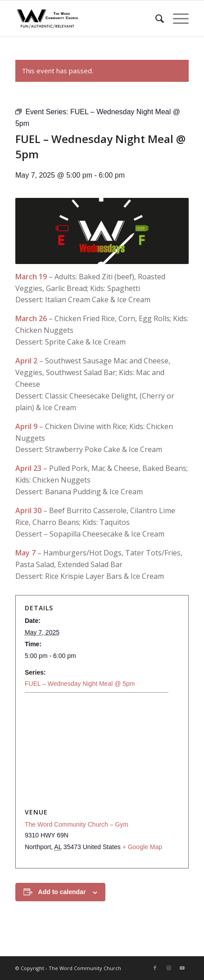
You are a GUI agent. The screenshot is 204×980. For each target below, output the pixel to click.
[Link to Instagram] (168, 968)
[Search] (155, 18)
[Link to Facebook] (155, 968)
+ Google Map (142, 847)
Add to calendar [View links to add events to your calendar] (62, 892)
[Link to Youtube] (182, 968)
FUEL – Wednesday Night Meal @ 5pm (80, 684)
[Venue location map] (102, 751)
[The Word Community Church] (85, 18)
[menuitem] (155, 18)
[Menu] (176, 18)
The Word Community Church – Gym (77, 824)
